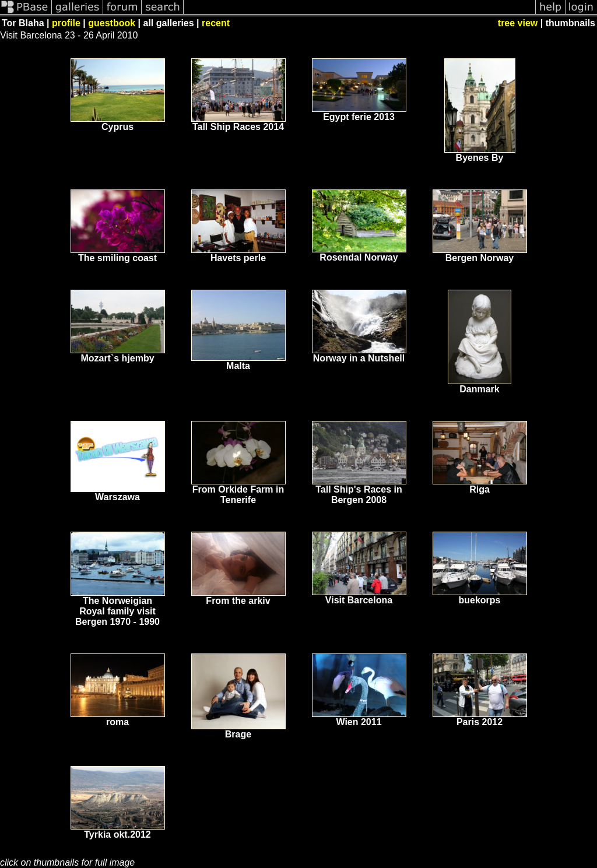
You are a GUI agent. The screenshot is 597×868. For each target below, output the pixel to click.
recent (216, 23)
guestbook (112, 23)
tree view (518, 23)
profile (66, 23)
